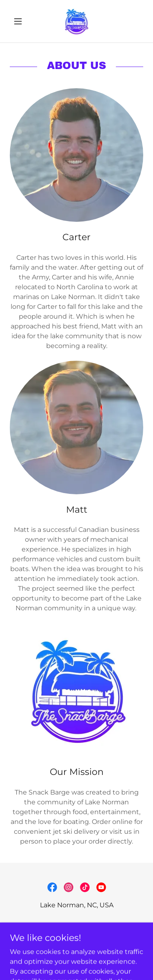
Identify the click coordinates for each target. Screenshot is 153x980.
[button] (20, 21)
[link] (76, 21)
